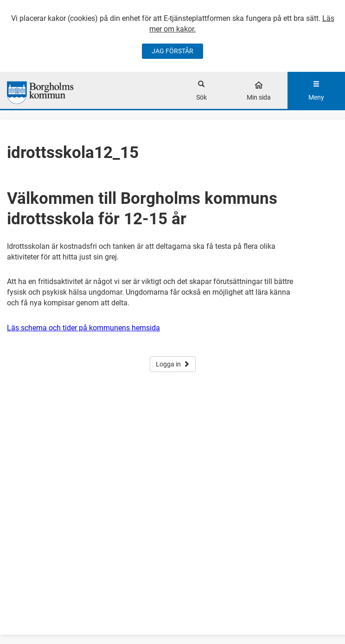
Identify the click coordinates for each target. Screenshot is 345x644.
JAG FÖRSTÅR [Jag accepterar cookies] (172, 51)
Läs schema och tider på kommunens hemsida (83, 328)
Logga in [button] (173, 364)
